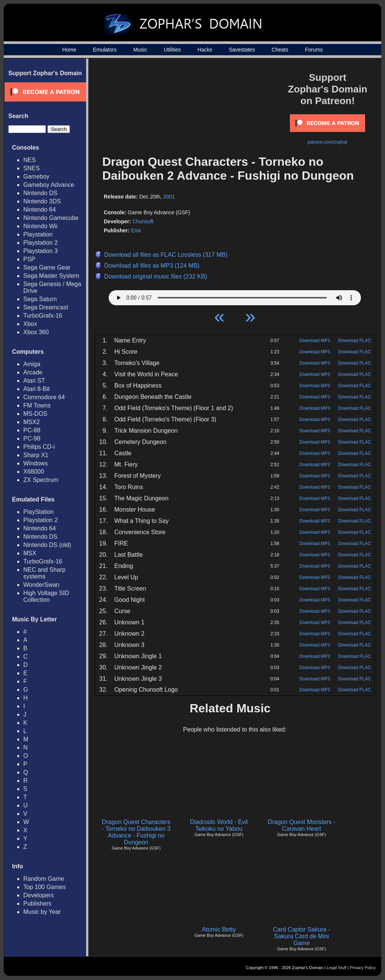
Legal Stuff (336, 968)
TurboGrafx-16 (43, 316)
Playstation (38, 234)
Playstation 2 (41, 243)
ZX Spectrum (41, 480)
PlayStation (39, 512)
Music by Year (42, 912)
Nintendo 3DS (42, 201)
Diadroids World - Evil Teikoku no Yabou (219, 825)
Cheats (280, 50)
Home (69, 50)
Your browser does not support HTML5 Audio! (235, 296)
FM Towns (37, 405)
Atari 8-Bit (36, 389)
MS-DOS (35, 414)
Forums (314, 50)
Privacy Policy (363, 968)
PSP (29, 259)
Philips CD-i (39, 447)
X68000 (34, 472)
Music (140, 50)
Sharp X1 (36, 455)
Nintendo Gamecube (51, 218)
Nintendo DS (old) (47, 545)
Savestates (242, 50)
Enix (136, 230)
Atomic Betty (219, 929)
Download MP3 (315, 341)
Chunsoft (143, 221)
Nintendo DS (40, 193)
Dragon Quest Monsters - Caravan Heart (302, 825)
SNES (32, 168)
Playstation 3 (41, 251)
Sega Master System (51, 276)
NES (30, 160)
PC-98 (32, 439)
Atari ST (34, 381)
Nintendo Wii (40, 226)
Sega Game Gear (47, 267)
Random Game (44, 879)
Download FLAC (354, 341)
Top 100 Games (45, 887)
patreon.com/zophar (328, 142)
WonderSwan (41, 585)
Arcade (33, 372)
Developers (39, 895)
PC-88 (32, 430)
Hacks (205, 50)
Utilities (172, 50)
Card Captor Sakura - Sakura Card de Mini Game (302, 936)
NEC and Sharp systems (44, 573)
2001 (169, 197)
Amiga (32, 364)
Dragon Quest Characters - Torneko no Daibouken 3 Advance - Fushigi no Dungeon (136, 832)
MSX (30, 553)
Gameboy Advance (49, 185)
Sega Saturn (40, 299)
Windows (36, 463)
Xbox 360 (36, 332)
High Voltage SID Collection (46, 596)
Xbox (30, 324)
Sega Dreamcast (46, 307)
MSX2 (32, 422)
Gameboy (36, 176)
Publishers (37, 904)
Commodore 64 (44, 397)
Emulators (105, 50)
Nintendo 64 (39, 210)
